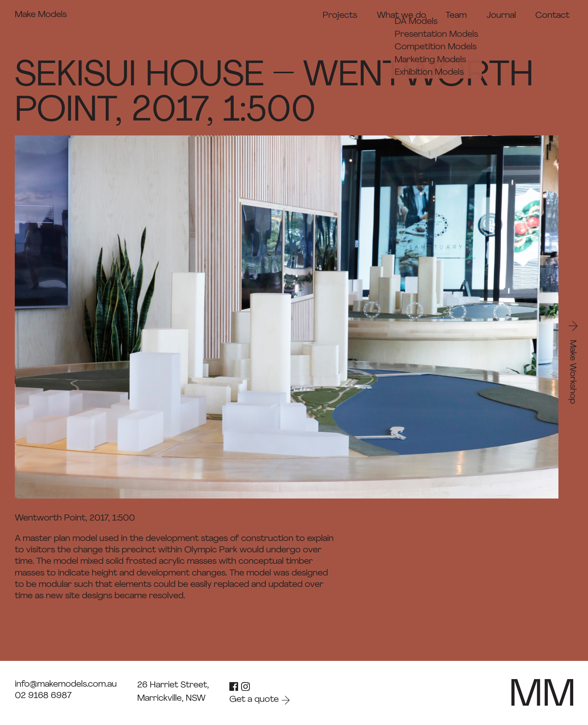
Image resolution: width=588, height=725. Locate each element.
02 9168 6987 (43, 696)
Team (456, 16)
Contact (552, 16)
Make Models (41, 15)
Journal (501, 16)
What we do (401, 16)
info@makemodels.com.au (66, 685)
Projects (340, 16)
